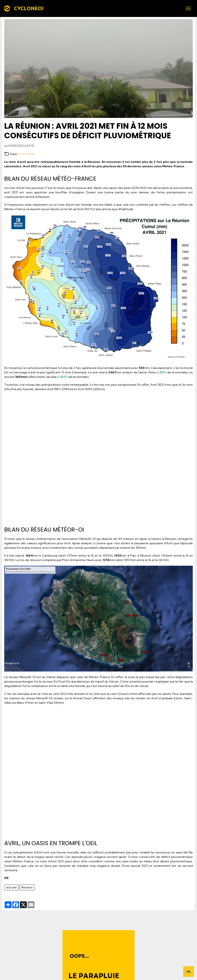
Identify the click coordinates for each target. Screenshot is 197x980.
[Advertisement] (99, 457)
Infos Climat (26, 154)
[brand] (24, 8)
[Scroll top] (188, 972)
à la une (11, 887)
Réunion (27, 887)
